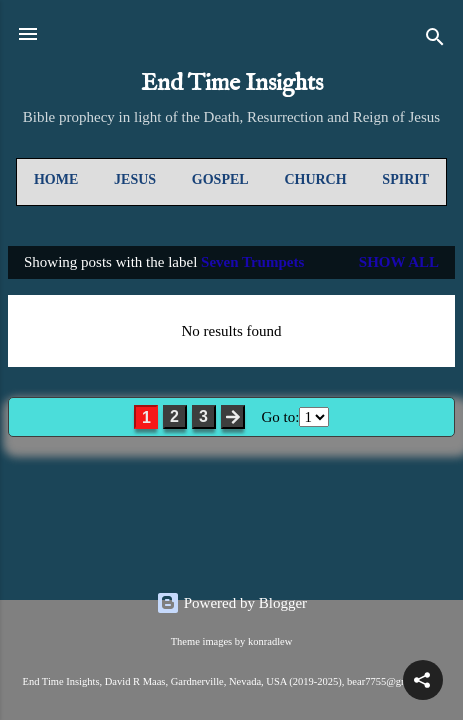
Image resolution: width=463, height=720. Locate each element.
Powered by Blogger (231, 603)
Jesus (135, 179)
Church (315, 179)
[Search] (435, 40)
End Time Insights (232, 83)
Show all (399, 262)
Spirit (405, 179)
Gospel (220, 179)
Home (56, 179)
